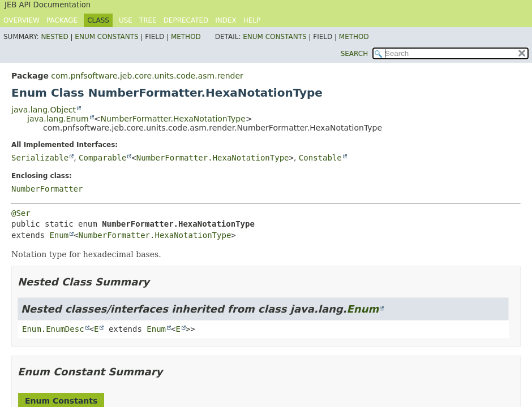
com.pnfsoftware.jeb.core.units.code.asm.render (147, 76)
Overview (22, 20)
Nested (54, 37)
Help (252, 20)
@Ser (21, 213)
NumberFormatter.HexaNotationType (173, 119)
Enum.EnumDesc (53, 329)
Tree (148, 20)
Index (226, 20)
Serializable (40, 158)
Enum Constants (106, 37)
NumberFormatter (47, 189)
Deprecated (186, 20)
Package (62, 20)
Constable (320, 158)
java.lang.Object (44, 110)
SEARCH (355, 54)
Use (126, 20)
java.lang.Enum (58, 119)
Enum (59, 235)
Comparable (102, 158)
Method (186, 37)
